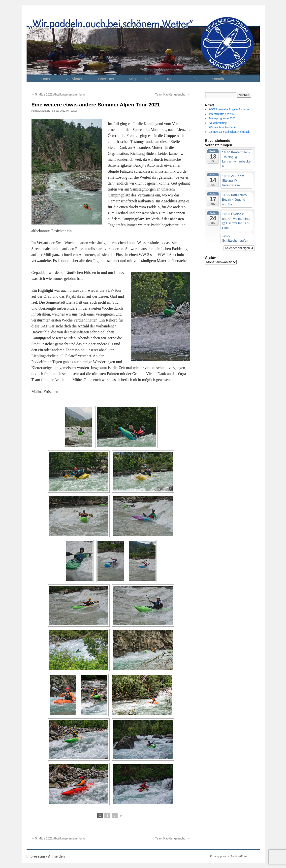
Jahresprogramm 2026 (222, 118)
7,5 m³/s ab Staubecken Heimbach (229, 132)
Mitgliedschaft (140, 79)
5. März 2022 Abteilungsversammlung (58, 95)
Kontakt (218, 79)
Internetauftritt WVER (222, 114)
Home (46, 79)
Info (193, 79)
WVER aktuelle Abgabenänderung (230, 109)
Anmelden (56, 856)
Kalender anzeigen (239, 248)
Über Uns (106, 79)
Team (171, 79)
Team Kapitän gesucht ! (173, 95)
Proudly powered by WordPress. (229, 856)
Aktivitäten (75, 79)
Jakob (74, 111)
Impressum (36, 856)
